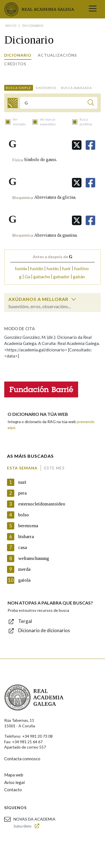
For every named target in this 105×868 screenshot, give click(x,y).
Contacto (13, 790)
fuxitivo (81, 268)
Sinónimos (46, 88)
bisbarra (26, 537)
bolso (24, 515)
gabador (61, 276)
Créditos (15, 64)
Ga (27, 276)
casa (23, 547)
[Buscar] (91, 103)
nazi (22, 482)
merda (24, 569)
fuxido (53, 268)
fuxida (21, 268)
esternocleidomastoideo (42, 504)
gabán (79, 276)
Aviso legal (14, 782)
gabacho (42, 276)
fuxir (66, 268)
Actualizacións (57, 55)
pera (22, 493)
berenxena (28, 526)
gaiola (24, 580)
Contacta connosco (22, 759)
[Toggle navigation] (93, 9)
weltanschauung (34, 558)
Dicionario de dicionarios (44, 630)
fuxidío (37, 268)
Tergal (25, 621)
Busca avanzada (76, 88)
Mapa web (14, 775)
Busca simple (18, 88)
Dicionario (18, 55)
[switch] (74, 299)
